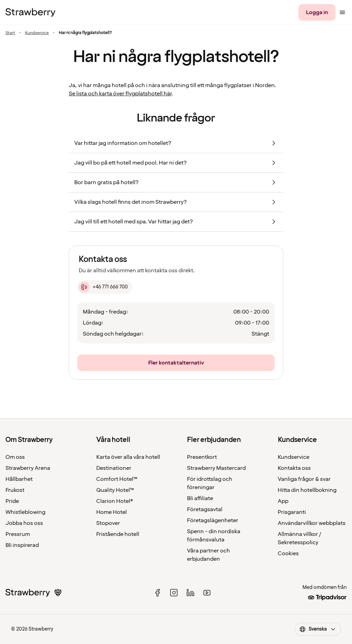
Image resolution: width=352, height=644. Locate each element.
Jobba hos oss (24, 523)
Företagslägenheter (213, 520)
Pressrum (18, 534)
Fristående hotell (118, 534)
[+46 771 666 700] (105, 287)
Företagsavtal (205, 509)
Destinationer (114, 468)
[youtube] (207, 593)
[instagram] (174, 593)
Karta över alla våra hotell (128, 457)
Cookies (288, 553)
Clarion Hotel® (115, 501)
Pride (12, 501)
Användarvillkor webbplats (312, 523)
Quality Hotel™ (115, 490)
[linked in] (190, 593)
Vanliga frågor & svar (304, 479)
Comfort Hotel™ (117, 479)
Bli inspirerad (22, 545)
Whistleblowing (25, 512)
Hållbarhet (19, 479)
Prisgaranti (292, 512)
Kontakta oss (294, 468)
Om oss (15, 457)
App (283, 501)
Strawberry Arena (28, 468)
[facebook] (157, 593)
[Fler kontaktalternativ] (176, 363)
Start (10, 33)
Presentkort (202, 457)
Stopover (108, 523)
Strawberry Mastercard (216, 468)
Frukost (15, 490)
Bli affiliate (200, 498)
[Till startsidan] (30, 12)
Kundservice (37, 33)
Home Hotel (112, 512)
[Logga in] (317, 12)
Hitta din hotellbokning (307, 490)
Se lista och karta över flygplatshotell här (120, 94)
